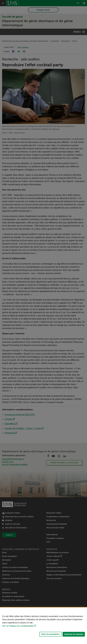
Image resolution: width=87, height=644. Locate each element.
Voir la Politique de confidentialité (18, 626)
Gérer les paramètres (50, 634)
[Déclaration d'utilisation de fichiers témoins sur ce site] (43, 626)
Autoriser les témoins (74, 634)
